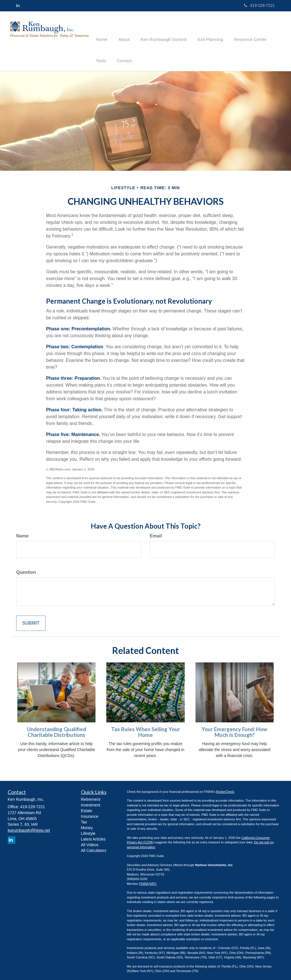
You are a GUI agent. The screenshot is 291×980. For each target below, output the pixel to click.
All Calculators (94, 847)
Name (22, 532)
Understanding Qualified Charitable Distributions (57, 729)
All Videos (90, 841)
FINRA (144, 880)
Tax (84, 819)
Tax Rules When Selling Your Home (145, 729)
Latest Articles (93, 836)
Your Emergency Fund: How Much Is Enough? (234, 729)
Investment (91, 802)
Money (87, 824)
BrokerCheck (225, 788)
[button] (122, 30)
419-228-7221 (259, 5)
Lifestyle (88, 830)
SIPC (153, 880)
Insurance (90, 813)
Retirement (91, 796)
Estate (87, 807)
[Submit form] (31, 620)
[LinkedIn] (18, 5)
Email (156, 532)
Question (26, 569)
